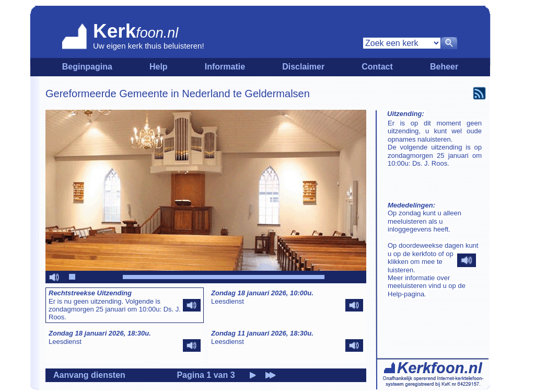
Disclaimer (303, 67)
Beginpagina (87, 67)
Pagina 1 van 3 (206, 375)
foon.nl (157, 33)
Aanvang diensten (89, 375)
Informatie (225, 67)
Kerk (114, 31)
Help (159, 67)
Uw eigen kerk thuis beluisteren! (149, 46)
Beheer (444, 67)
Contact (377, 67)
